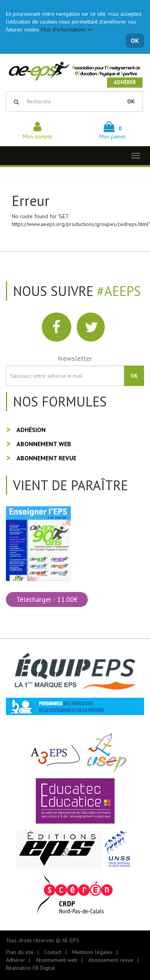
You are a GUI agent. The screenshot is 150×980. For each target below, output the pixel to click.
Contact (53, 952)
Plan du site (20, 952)
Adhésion (31, 430)
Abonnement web (44, 444)
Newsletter (75, 358)
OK (135, 40)
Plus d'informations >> (67, 29)
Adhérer (125, 82)
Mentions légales (92, 952)
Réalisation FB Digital (31, 968)
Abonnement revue (46, 458)
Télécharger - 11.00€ (47, 599)
